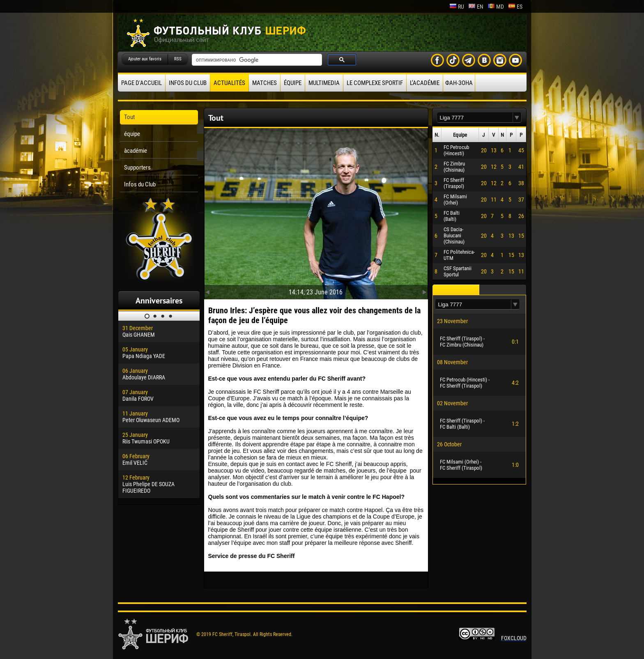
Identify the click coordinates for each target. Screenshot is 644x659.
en (476, 7)
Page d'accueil (141, 83)
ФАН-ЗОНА (459, 83)
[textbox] (475, 118)
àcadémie (136, 151)
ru (457, 7)
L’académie (425, 83)
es (515, 7)
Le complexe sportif (375, 83)
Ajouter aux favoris (145, 59)
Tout (129, 117)
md (496, 7)
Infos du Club (188, 83)
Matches (264, 83)
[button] (517, 118)
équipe (293, 83)
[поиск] (256, 60)
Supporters (137, 168)
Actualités (229, 83)
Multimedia (324, 83)
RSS (178, 59)
